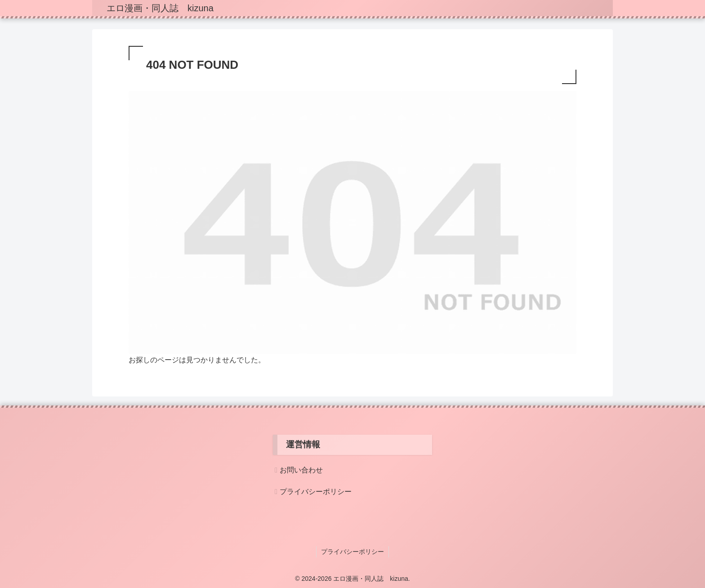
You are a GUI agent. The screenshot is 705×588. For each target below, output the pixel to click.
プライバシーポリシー (316, 492)
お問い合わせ (301, 470)
